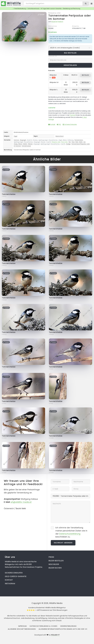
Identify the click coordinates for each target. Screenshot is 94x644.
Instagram (10, 584)
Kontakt (52, 124)
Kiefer (81, 142)
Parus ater (64, 142)
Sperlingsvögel (43, 140)
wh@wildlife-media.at (21, 502)
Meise (65, 140)
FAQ (59, 124)
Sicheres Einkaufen (70, 124)
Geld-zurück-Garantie (16, 576)
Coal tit (49, 142)
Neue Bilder (54, 564)
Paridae (35, 140)
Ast (84, 142)
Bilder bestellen (56, 561)
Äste (77, 142)
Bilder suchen (55, 568)
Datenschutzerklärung (70, 534)
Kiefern (25, 144)
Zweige (68, 144)
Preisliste (72, 115)
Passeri (43, 142)
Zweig (16, 144)
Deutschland (59, 136)
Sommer (16, 140)
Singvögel (37, 142)
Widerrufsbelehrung (68, 626)
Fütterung (70, 140)
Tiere (73, 142)
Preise (51, 557)
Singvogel (23, 140)
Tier (70, 142)
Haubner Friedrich (57, 22)
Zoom (41, 15)
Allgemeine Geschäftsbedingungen (22, 629)
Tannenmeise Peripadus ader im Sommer (70, 17)
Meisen (30, 144)
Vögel (16, 136)
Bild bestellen (70, 53)
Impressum (22, 626)
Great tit (29, 140)
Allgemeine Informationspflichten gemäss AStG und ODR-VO (63, 629)
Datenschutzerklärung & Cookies (43, 626)
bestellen (85, 75)
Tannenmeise (79, 140)
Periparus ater (55, 13)
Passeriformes (53, 140)
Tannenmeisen (26, 146)
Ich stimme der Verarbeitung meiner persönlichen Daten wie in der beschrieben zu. (71, 532)
